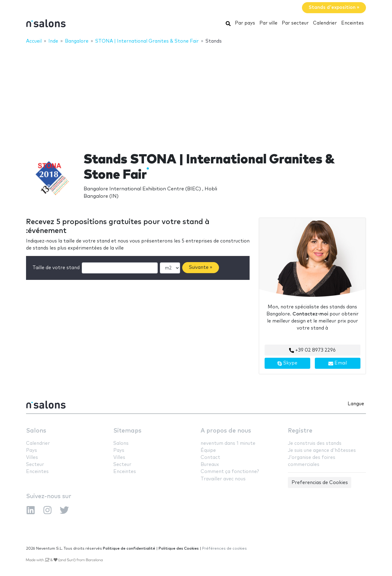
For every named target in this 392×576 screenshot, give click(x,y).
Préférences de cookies (224, 549)
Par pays (245, 23)
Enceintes (352, 23)
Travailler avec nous (223, 479)
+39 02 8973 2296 (312, 350)
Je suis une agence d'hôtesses (322, 450)
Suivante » (201, 267)
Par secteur (295, 23)
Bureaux (210, 465)
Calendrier (325, 23)
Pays (32, 450)
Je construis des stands (315, 443)
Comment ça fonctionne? (230, 472)
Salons (36, 431)
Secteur (35, 465)
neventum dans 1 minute (228, 443)
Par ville (268, 23)
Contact (210, 458)
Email (338, 363)
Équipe (208, 450)
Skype (287, 363)
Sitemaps (127, 431)
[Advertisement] (196, 94)
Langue (356, 404)
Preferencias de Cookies (320, 483)
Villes (32, 458)
